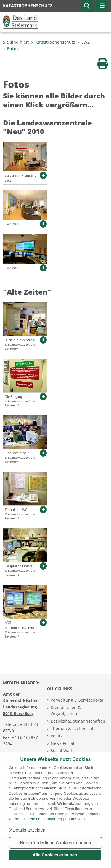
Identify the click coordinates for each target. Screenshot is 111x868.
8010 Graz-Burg (18, 713)
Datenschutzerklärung (43, 819)
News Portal (62, 743)
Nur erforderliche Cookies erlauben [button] (55, 843)
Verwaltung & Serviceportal (78, 700)
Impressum (75, 819)
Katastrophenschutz (53, 42)
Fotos (11, 49)
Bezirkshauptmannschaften (78, 721)
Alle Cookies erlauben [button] (55, 855)
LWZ (83, 42)
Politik (57, 736)
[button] (27, 830)
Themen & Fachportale (73, 728)
